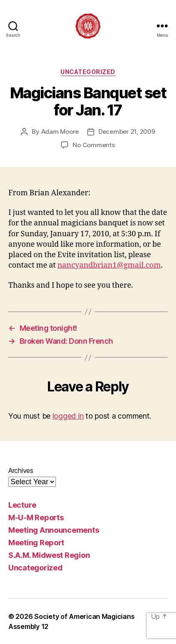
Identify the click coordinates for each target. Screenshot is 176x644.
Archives (21, 470)
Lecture (22, 505)
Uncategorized (88, 72)
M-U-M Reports (36, 517)
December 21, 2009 (127, 132)
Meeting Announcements (54, 530)
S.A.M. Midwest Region (49, 555)
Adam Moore (60, 132)
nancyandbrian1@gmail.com (109, 265)
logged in (68, 416)
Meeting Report (36, 543)
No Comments (94, 145)
